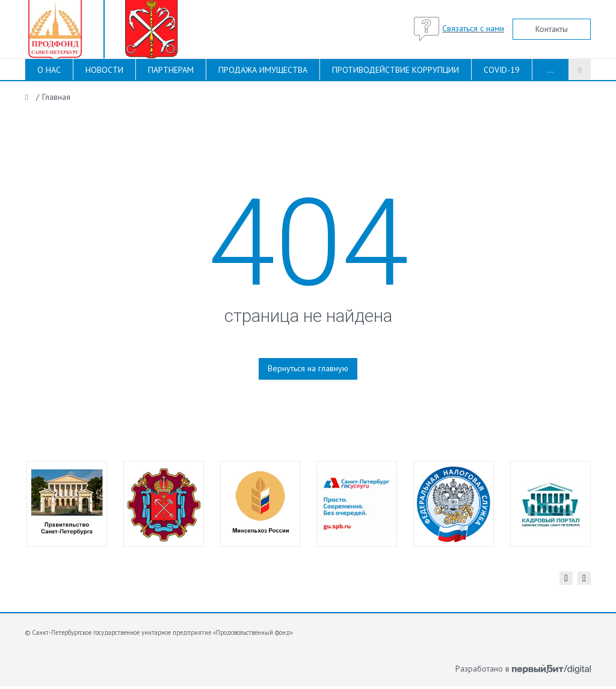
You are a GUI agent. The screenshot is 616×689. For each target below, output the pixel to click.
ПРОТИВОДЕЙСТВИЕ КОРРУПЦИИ (396, 70)
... (551, 70)
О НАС (49, 70)
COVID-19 (502, 70)
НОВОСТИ (104, 70)
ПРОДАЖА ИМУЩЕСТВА (263, 70)
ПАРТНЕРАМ (171, 70)
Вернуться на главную (308, 368)
